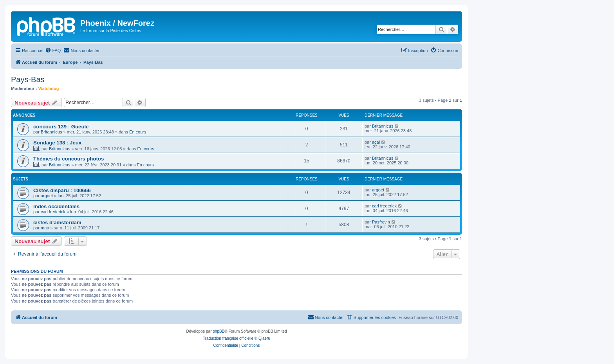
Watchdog (49, 88)
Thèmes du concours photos (69, 159)
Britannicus (51, 132)
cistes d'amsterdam (57, 223)
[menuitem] (53, 50)
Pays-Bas (28, 79)
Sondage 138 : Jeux (57, 143)
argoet (47, 196)
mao (45, 228)
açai (376, 142)
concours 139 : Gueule (61, 127)
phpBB (219, 331)
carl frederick (53, 212)
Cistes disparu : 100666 (62, 190)
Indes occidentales (56, 206)
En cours (138, 132)
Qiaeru (264, 338)
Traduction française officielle (228, 338)
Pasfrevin (381, 222)
